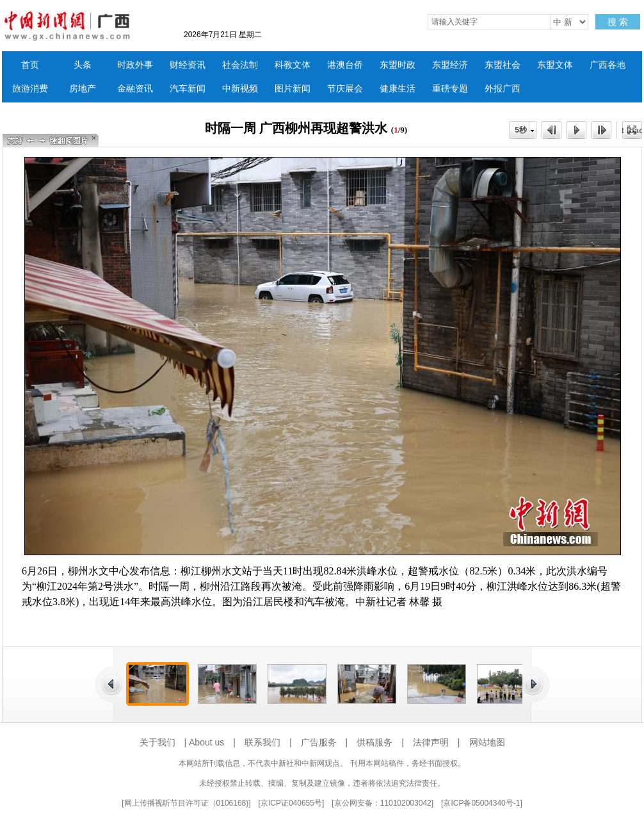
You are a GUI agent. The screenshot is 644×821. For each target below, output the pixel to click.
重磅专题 (450, 89)
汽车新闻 (188, 89)
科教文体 (293, 65)
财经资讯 (188, 65)
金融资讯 (135, 89)
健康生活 (398, 89)
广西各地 (608, 65)
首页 (30, 65)
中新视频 (240, 89)
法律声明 (431, 742)
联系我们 (262, 742)
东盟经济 (450, 65)
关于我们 (157, 742)
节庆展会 (345, 89)
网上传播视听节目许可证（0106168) (187, 803)
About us (206, 742)
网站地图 (487, 742)
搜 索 (618, 22)
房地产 (83, 89)
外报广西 (503, 89)
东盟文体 (555, 65)
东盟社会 (503, 65)
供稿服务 (374, 742)
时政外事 (135, 65)
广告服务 (319, 742)
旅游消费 (30, 89)
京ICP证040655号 (291, 803)
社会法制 (240, 65)
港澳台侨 (345, 65)
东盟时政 (398, 65)
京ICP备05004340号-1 (481, 803)
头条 (83, 65)
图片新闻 (293, 89)
